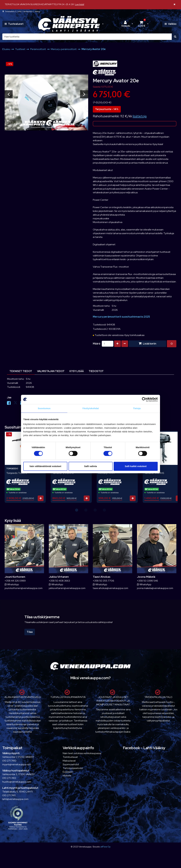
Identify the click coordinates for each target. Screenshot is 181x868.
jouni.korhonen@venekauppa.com (24, 588)
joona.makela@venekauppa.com (155, 588)
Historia (67, 776)
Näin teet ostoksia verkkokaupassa (82, 753)
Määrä (97, 344)
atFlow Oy (105, 847)
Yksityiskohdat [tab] (90, 408)
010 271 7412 (9, 778)
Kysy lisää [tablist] (77, 371)
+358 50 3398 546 (147, 581)
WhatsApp (12, 584)
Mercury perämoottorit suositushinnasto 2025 (121, 317)
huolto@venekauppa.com (17, 782)
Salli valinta (91, 466)
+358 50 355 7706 (103, 581)
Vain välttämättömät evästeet (45, 466)
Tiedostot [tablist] (96, 371)
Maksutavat (69, 761)
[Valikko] (170, 24)
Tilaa (30, 632)
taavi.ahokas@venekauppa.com (110, 588)
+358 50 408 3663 (59, 581)
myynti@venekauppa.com (17, 764)
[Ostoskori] (142, 24)
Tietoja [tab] (137, 408)
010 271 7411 (9, 795)
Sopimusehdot (71, 764)
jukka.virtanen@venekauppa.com (67, 588)
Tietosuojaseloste (73, 768)
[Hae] (87, 37)
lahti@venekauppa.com (15, 799)
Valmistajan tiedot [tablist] (51, 371)
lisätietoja (140, 116)
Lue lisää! (80, 4)
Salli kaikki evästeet (136, 466)
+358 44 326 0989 (15, 581)
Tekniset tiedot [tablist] (21, 371)
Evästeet (68, 772)
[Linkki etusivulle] (69, 24)
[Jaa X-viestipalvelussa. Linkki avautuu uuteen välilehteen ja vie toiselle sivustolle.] (17, 404)
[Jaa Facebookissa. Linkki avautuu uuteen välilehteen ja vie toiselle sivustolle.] (10, 404)
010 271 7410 (9, 761)
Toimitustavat (70, 757)
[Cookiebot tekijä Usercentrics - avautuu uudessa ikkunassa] (144, 399)
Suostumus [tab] (44, 408)
